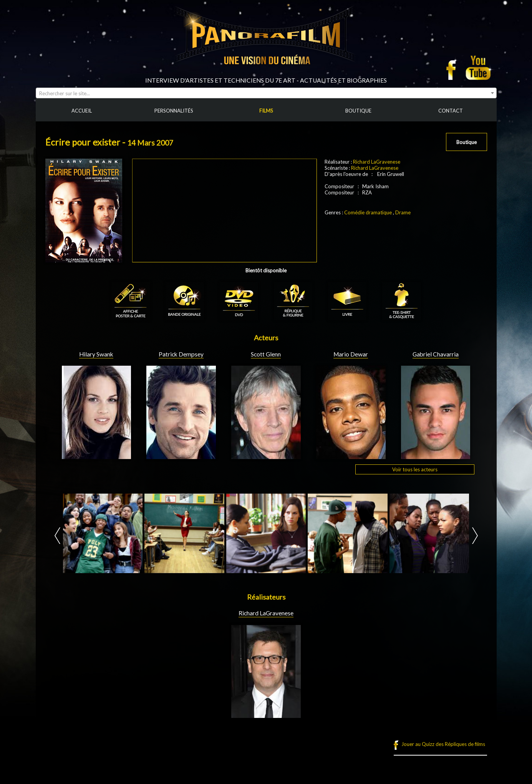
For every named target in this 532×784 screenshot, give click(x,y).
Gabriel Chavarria (436, 354)
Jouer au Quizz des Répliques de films (443, 744)
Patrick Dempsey (181, 354)
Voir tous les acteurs (415, 469)
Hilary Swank (96, 354)
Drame (403, 212)
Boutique (467, 142)
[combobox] (266, 93)
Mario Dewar (351, 354)
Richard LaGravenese (377, 162)
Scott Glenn (266, 354)
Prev (57, 536)
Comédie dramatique (368, 212)
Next (475, 536)
